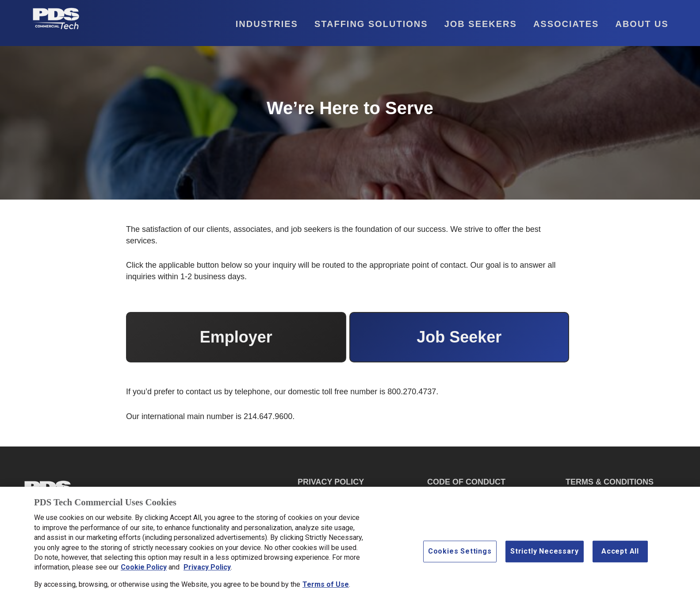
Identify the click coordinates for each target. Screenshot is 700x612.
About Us (642, 24)
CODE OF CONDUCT (466, 482)
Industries (267, 24)
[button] (259, 24)
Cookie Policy (144, 570)
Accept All (620, 554)
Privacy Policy (207, 570)
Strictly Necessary (544, 554)
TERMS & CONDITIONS (610, 482)
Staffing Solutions (371, 24)
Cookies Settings (460, 554)
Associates (566, 24)
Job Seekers (481, 24)
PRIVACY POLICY (331, 482)
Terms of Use (326, 587)
